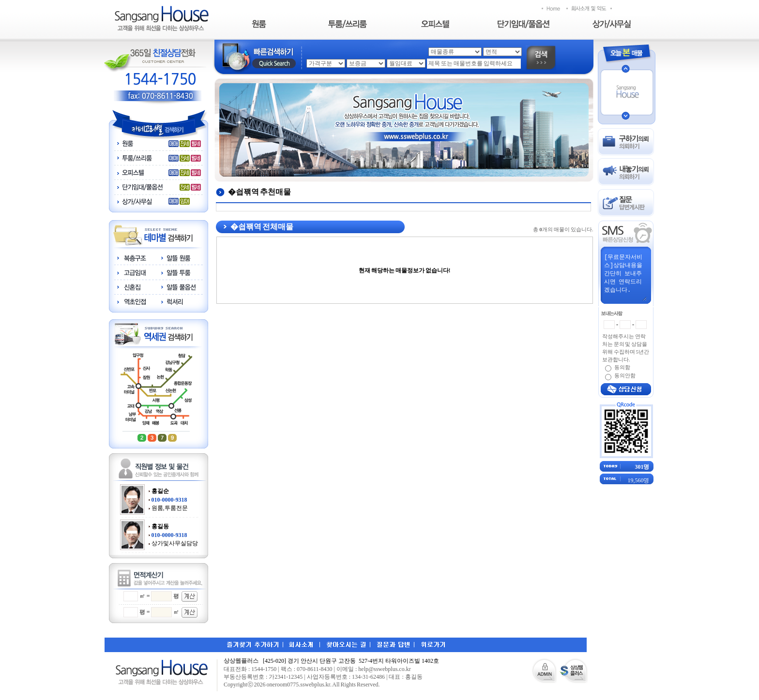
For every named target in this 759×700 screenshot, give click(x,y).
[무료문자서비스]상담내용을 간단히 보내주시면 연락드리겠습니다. (625, 277)
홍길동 (160, 526)
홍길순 (160, 491)
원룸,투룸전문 (170, 508)
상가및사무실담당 (175, 543)
